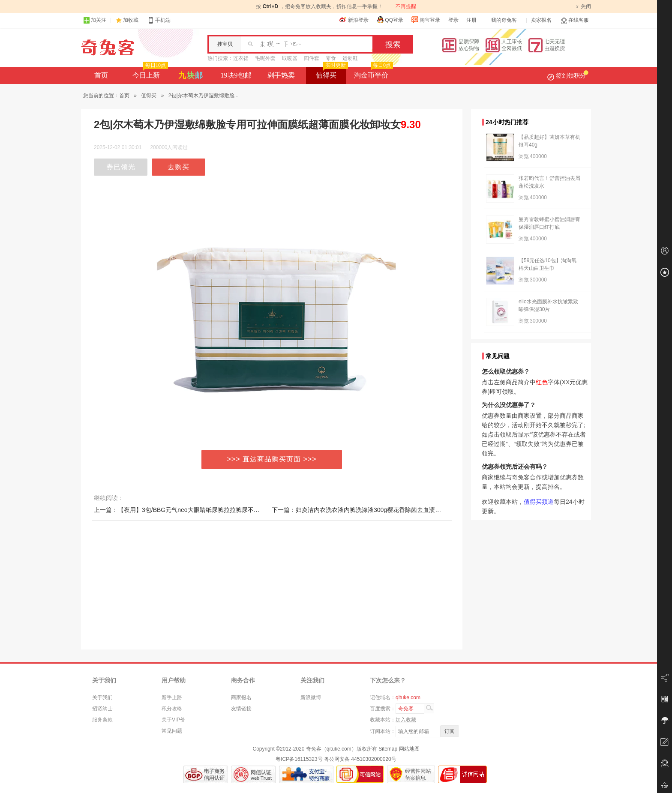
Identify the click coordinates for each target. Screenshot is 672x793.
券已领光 (121, 167)
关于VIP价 (173, 720)
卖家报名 (541, 20)
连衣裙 (241, 58)
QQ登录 (390, 20)
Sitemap (388, 749)
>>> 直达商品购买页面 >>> (272, 459)
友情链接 (241, 709)
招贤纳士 (102, 709)
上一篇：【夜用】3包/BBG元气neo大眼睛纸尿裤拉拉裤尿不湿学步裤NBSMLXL (200, 510)
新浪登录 (354, 20)
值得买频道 (539, 502)
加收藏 (131, 20)
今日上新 (149, 73)
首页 (101, 75)
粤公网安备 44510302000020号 (360, 759)
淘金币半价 (373, 73)
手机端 (159, 20)
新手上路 (172, 697)
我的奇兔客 (504, 20)
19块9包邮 (236, 75)
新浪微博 (311, 697)
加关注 (95, 20)
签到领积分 (568, 75)
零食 (331, 58)
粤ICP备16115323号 (299, 759)
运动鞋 (350, 58)
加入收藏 (406, 720)
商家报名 (241, 697)
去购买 (178, 167)
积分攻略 (172, 709)
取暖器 (290, 58)
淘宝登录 (426, 20)
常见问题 (172, 731)
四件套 (312, 58)
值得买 (331, 73)
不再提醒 (406, 6)
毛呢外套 (265, 58)
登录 (453, 20)
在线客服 (575, 20)
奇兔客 (108, 48)
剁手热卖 (281, 75)
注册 (471, 20)
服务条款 (102, 720)
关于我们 (102, 697)
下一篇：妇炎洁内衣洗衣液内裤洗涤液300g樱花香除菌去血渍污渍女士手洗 (371, 510)
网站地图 (409, 749)
